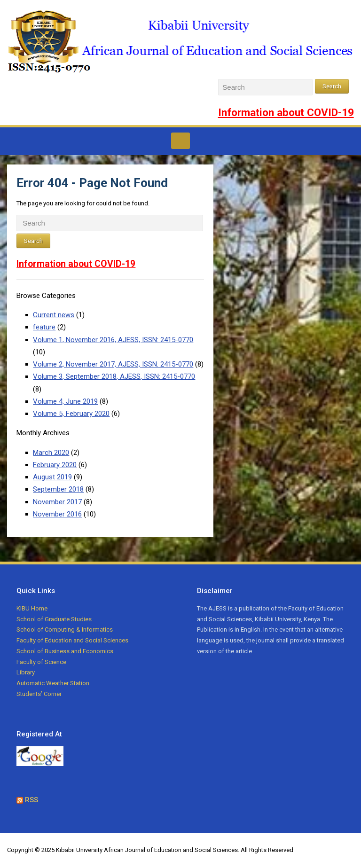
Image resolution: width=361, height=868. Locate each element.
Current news (54, 315)
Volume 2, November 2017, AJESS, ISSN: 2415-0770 (113, 364)
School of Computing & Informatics (65, 629)
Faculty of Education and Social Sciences (72, 640)
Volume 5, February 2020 (71, 414)
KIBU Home (32, 608)
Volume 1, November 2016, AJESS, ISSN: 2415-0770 (113, 340)
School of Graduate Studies (54, 619)
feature (44, 327)
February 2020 (55, 465)
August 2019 (52, 477)
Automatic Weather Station (53, 683)
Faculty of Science (41, 662)
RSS (31, 800)
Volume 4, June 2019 (65, 401)
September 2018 (58, 489)
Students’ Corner (39, 694)
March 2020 (51, 453)
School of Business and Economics (65, 651)
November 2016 (57, 514)
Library (26, 672)
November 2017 (57, 502)
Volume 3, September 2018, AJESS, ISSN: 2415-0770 (114, 376)
